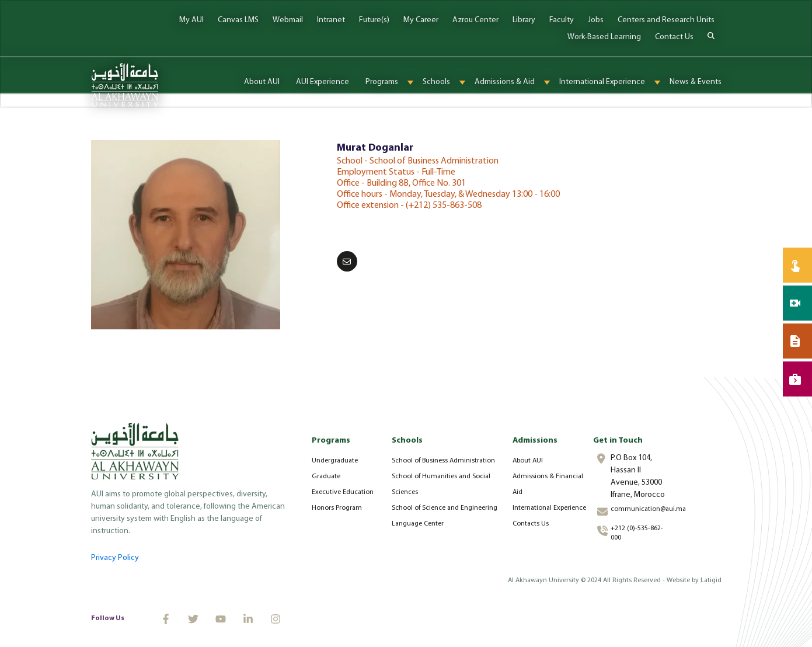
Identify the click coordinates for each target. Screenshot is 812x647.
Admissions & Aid (505, 82)
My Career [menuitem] (421, 20)
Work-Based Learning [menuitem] (604, 37)
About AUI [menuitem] (528, 461)
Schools (436, 82)
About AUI (262, 82)
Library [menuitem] (524, 20)
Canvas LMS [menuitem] (238, 20)
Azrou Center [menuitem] (475, 20)
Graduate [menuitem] (326, 476)
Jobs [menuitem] (596, 20)
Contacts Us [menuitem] (531, 524)
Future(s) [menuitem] (374, 20)
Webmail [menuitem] (288, 20)
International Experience (602, 82)
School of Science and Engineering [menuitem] (445, 508)
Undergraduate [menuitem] (335, 461)
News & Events (696, 82)
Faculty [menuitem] (562, 20)
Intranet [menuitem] (331, 20)
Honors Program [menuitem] (337, 508)
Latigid (711, 580)
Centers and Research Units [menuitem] (666, 20)
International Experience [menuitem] (549, 508)
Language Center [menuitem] (418, 524)
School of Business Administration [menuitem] (443, 461)
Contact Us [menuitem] (674, 37)
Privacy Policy (115, 558)
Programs (382, 82)
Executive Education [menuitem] (343, 492)
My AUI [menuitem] (191, 20)
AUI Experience (323, 82)
